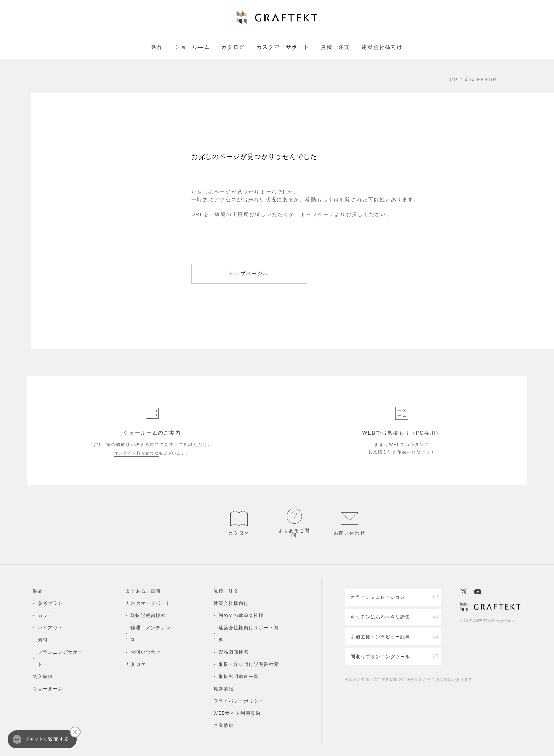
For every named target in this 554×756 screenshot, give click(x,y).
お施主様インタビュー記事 (380, 637)
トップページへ (249, 274)
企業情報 (224, 725)
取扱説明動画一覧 (239, 677)
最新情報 (224, 689)
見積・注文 (335, 47)
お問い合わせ (146, 652)
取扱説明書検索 (148, 615)
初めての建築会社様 (241, 615)
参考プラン (50, 603)
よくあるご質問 (143, 591)
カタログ (233, 47)
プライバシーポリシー (239, 701)
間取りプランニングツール (380, 657)
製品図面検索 (234, 652)
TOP (452, 80)
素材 (43, 640)
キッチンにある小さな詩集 (380, 617)
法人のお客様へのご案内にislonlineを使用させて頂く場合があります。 (411, 679)
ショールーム (48, 689)
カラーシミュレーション (378, 597)
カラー (45, 615)
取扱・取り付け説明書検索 (249, 664)
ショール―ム (192, 47)
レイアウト (50, 628)
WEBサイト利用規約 (237, 713)
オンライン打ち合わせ (137, 453)
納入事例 (43, 677)
